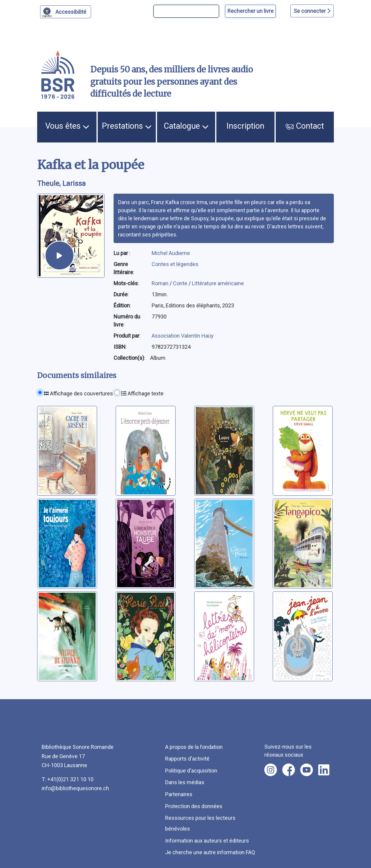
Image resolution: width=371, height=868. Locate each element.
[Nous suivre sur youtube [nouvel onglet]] (307, 770)
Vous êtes (67, 126)
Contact (305, 126)
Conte (181, 283)
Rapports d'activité (187, 759)
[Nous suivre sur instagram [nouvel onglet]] (271, 770)
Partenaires (179, 794)
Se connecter (312, 11)
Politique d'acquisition (191, 771)
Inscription (245, 126)
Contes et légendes (175, 264)
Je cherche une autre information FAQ (210, 852)
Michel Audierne (171, 253)
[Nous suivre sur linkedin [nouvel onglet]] (324, 770)
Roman (161, 283)
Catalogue (186, 126)
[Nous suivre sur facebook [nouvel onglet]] (289, 770)
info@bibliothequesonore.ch (75, 788)
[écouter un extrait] (59, 255)
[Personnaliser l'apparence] (66, 12)
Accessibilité (72, 11)
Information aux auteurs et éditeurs (207, 841)
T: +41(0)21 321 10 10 (68, 779)
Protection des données (194, 806)
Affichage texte (142, 393)
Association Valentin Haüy (183, 336)
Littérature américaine (218, 283)
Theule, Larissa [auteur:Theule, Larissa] (61, 183)
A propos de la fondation (194, 747)
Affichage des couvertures (79, 393)
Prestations (127, 126)
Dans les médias (185, 782)
